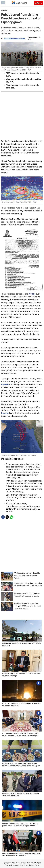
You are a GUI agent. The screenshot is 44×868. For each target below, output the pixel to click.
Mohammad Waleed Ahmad (14, 39)
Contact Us (17, 865)
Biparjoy (5, 384)
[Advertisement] (22, 115)
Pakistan (4, 10)
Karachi (5, 413)
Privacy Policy (34, 865)
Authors (25, 865)
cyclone (32, 294)
